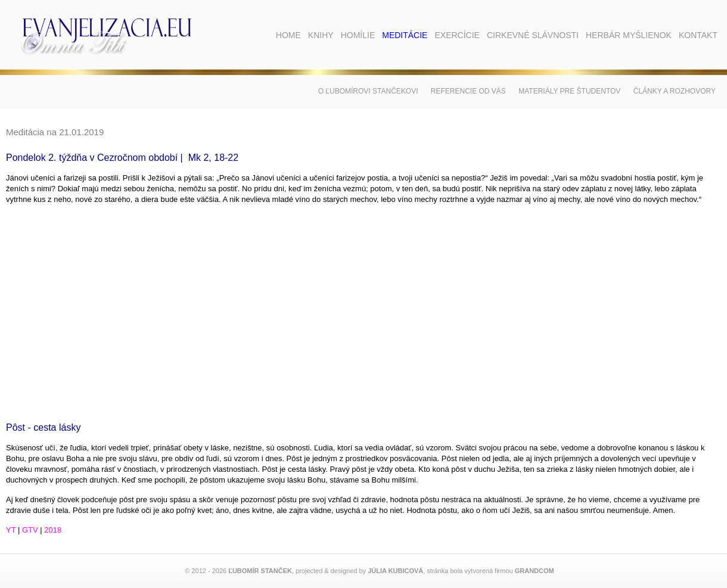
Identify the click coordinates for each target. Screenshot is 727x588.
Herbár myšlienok (629, 35)
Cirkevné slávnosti (533, 35)
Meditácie (405, 35)
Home (288, 35)
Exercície (457, 35)
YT (11, 530)
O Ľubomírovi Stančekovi (368, 91)
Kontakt (698, 35)
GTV (30, 530)
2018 (53, 530)
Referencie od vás (468, 91)
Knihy (321, 35)
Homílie (358, 35)
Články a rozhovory (675, 91)
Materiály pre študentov (569, 91)
